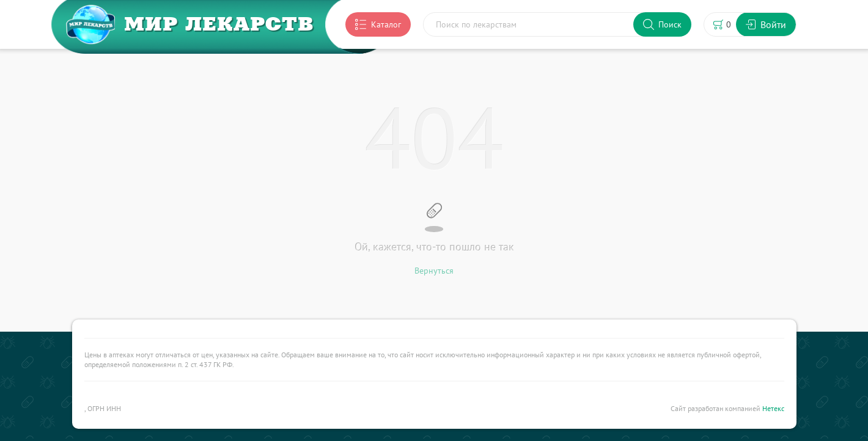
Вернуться (434, 271)
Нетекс (773, 408)
